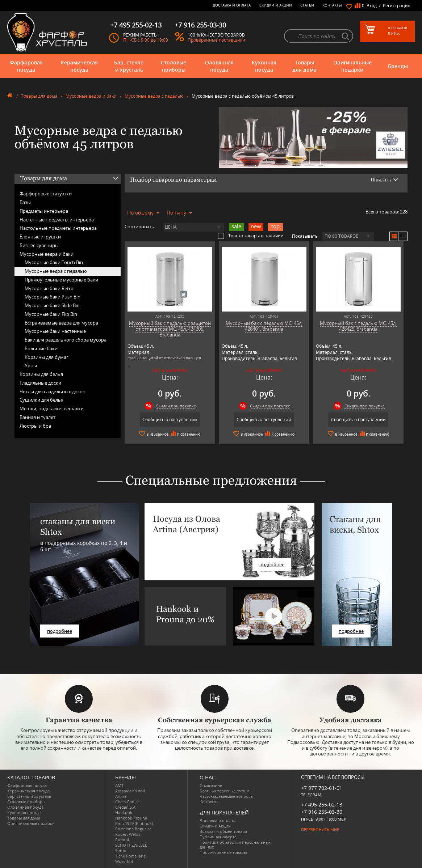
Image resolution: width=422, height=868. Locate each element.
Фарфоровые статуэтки (46, 194)
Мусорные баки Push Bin (53, 297)
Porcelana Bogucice (133, 829)
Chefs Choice (127, 802)
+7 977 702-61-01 (322, 788)
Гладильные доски (40, 383)
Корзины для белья (41, 374)
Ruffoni (122, 840)
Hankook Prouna (131, 818)
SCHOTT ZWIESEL (131, 845)
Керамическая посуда (79, 66)
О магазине (211, 785)
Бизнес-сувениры (39, 245)
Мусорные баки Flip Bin (51, 314)
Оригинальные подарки (352, 66)
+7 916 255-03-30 (322, 812)
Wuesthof (124, 861)
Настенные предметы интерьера (57, 220)
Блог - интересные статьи (224, 791)
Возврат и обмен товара (223, 831)
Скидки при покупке (176, 406)
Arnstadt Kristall (130, 791)
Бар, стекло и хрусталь (129, 66)
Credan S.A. (126, 807)
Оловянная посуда (219, 66)
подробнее (60, 631)
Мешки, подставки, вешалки (52, 408)
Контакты (332, 5)
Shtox (121, 850)
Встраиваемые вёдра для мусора (61, 323)
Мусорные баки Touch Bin (54, 262)
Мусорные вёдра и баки (91, 96)
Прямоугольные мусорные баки (61, 280)
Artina (121, 796)
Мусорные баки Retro (49, 288)
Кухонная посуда (264, 66)
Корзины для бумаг (47, 357)
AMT (119, 785)
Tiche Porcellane (130, 856)
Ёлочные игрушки (40, 237)
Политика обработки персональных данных (235, 844)
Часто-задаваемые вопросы (226, 796)
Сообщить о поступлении (170, 420)
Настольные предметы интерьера (58, 228)
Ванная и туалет (37, 417)
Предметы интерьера (44, 211)
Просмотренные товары (223, 852)
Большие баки (41, 348)
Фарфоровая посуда (26, 66)
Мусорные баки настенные (55, 331)
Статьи (307, 5)
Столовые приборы (174, 66)
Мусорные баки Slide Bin (52, 305)
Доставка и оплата (232, 5)
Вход (372, 6)
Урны (31, 365)
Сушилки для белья (41, 400)
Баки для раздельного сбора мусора (66, 340)
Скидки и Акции (276, 5)
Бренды (398, 66)
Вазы (25, 202)
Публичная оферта (218, 837)
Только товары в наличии (251, 236)
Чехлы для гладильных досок (52, 391)
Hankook (124, 812)
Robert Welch (128, 834)
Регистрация (397, 6)
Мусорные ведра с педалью (154, 96)
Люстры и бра (35, 426)
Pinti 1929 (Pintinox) (134, 823)
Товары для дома (304, 66)
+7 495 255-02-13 (322, 805)
